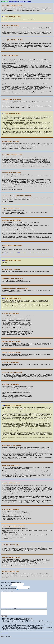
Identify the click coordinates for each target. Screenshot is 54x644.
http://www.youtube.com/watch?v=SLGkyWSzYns (15, 409)
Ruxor (3, 17)
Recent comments (4, 638)
